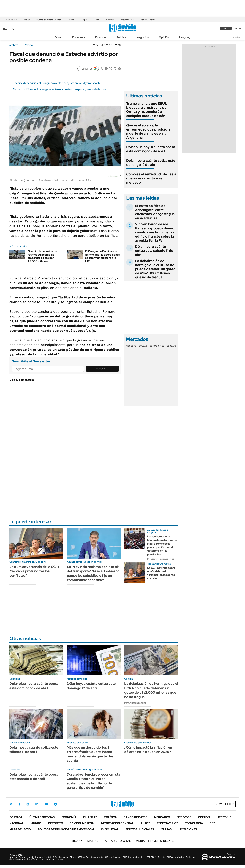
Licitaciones (188, 829)
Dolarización (127, 20)
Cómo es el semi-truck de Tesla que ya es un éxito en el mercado (151, 178)
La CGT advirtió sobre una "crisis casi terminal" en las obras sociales (161, 573)
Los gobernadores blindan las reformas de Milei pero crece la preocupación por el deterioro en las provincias (162, 545)
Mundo (36, 823)
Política (121, 37)
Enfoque (110, 20)
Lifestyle (224, 817)
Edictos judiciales (140, 829)
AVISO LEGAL (110, 829)
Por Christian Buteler (135, 703)
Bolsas (143, 346)
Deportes (56, 823)
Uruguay (185, 37)
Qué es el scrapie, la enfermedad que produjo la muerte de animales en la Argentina (148, 131)
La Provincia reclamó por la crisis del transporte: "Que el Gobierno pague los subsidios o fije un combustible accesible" (93, 573)
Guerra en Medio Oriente (49, 20)
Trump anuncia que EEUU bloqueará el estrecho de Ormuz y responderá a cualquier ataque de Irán (147, 110)
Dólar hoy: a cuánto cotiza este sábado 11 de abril (154, 251)
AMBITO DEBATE (155, 841)
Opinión (164, 37)
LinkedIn (37, 804)
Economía (79, 37)
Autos (145, 823)
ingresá (237, 28)
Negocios (143, 37)
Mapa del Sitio (20, 829)
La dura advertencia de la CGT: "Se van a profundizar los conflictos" (34, 571)
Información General (117, 823)
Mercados (162, 817)
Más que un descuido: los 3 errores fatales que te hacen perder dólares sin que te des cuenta (90, 754)
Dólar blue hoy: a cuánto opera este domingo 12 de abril (151, 149)
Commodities (157, 346)
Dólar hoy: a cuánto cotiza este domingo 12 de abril (151, 163)
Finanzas (101, 37)
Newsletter (237, 37)
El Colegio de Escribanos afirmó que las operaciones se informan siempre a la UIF (103, 256)
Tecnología (194, 823)
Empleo (85, 20)
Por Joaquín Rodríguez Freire (161, 559)
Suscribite (103, 369)
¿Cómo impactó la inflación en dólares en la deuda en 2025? (148, 750)
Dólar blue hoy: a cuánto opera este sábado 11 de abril (34, 777)
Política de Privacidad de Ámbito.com (66, 829)
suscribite (226, 28)
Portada (16, 817)
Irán (97, 20)
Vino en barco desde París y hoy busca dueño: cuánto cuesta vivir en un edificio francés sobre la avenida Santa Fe (155, 232)
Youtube (46, 804)
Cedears (172, 346)
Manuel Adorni (148, 20)
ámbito (14, 45)
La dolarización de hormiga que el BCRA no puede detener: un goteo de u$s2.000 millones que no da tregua (155, 269)
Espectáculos (168, 823)
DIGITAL (85, 841)
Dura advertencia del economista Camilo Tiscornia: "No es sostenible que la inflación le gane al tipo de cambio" (93, 781)
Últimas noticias (42, 817)
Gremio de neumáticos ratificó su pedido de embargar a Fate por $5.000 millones (42, 256)
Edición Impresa (82, 823)
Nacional (17, 823)
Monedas (131, 346)
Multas (166, 829)
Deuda (71, 20)
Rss (212, 823)
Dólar (27, 20)
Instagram (28, 804)
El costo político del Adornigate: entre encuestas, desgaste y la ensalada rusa (59, 89)
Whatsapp (55, 804)
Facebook (20, 804)
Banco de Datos (135, 817)
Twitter (11, 804)
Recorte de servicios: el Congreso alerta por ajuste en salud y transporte (57, 83)
